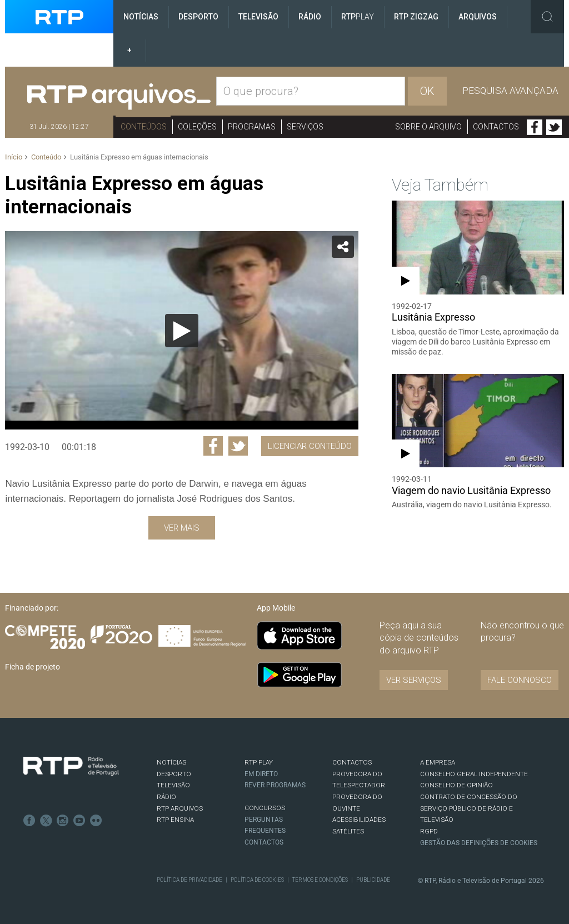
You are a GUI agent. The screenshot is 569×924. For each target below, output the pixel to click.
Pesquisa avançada (510, 91)
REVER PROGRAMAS (275, 785)
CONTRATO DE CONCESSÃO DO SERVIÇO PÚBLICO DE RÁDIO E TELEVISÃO (469, 808)
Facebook (535, 127)
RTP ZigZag (416, 17)
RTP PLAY (259, 762)
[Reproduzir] (182, 331)
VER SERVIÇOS (414, 680)
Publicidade (373, 880)
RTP (358, 17)
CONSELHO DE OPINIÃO (456, 785)
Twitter (554, 127)
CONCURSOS (265, 808)
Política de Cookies (257, 880)
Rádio (310, 17)
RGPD (429, 831)
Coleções (197, 127)
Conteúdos (144, 127)
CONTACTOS (352, 762)
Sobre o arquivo (428, 127)
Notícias (141, 17)
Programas (252, 127)
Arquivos (478, 17)
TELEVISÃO (173, 785)
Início (14, 157)
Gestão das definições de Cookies (479, 843)
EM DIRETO (261, 774)
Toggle (547, 17)
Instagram (63, 821)
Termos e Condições (320, 880)
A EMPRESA (438, 762)
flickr (96, 821)
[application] (181, 330)
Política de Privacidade (189, 880)
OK (427, 91)
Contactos (496, 127)
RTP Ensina (175, 820)
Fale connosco (520, 680)
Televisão (258, 17)
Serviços (305, 127)
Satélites (348, 831)
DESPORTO (174, 774)
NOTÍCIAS (171, 762)
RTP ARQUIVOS (180, 808)
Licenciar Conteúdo (310, 446)
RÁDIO (166, 797)
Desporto (198, 17)
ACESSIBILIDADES (359, 820)
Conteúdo (46, 157)
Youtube (79, 821)
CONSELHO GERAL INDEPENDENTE (474, 774)
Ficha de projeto (33, 667)
